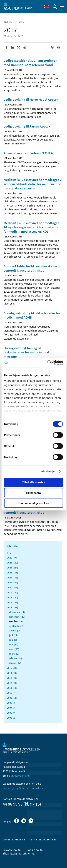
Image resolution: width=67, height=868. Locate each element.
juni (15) (14, 640)
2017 (22, 22)
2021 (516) (13, 583)
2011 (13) (12, 688)
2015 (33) (12, 668)
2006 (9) (11, 713)
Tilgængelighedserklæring (19, 853)
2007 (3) (11, 708)
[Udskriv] (58, 47)
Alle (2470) (13, 546)
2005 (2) (11, 718)
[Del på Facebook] (6, 47)
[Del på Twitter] (19, 47)
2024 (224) (13, 568)
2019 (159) (13, 592)
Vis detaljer (49, 471)
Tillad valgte (33, 493)
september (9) (17, 626)
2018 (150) (13, 597)
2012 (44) (12, 683)
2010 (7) (11, 693)
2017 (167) (13, 602)
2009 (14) (12, 698)
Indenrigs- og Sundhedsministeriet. (24, 788)
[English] (46, 7)
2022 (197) (13, 578)
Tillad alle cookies (33, 482)
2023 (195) (13, 573)
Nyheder (9, 22)
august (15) (15, 631)
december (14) (17, 612)
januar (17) (15, 663)
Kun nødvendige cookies (34, 503)
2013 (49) (12, 678)
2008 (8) (11, 703)
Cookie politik (35, 850)
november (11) (17, 617)
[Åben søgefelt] (55, 7)
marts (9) (14, 654)
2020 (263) (13, 588)
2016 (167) (13, 607)
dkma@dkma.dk (20, 776)
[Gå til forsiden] (18, 6)
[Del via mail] (25, 47)
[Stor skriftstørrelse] (52, 47)
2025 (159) (13, 563)
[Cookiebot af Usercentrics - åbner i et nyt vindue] (48, 363)
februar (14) (16, 658)
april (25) (14, 649)
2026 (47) (12, 558)
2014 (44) (12, 673)
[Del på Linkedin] (13, 47)
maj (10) (14, 644)
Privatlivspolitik (12, 850)
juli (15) (13, 635)
